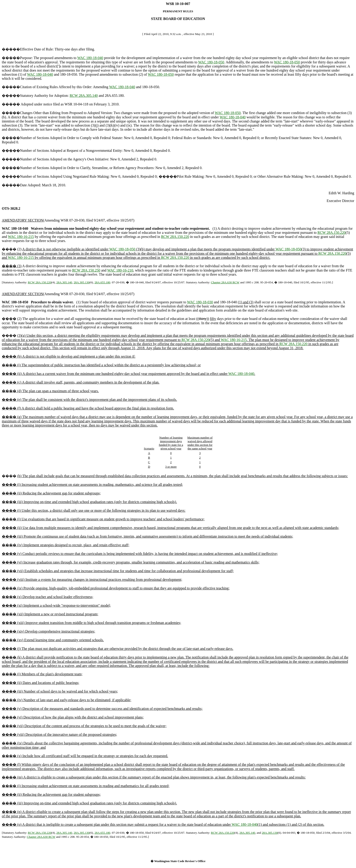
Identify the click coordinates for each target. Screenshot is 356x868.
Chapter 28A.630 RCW (225, 282)
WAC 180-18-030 (200, 302)
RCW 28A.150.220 (331, 233)
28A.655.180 (102, 282)
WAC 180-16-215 (21, 237)
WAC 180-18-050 (211, 62)
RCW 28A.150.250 (86, 270)
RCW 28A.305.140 (84, 96)
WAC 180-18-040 (90, 58)
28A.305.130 (82, 282)
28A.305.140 (64, 282)
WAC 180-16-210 (120, 270)
